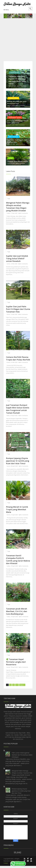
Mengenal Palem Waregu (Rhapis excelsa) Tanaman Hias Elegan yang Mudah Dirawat (18, 207)
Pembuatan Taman (15, 117)
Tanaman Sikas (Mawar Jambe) (17, 161)
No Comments (22, 86)
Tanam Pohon (13, 98)
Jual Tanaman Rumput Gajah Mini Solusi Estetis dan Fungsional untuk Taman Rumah (18, 409)
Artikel (11, 158)
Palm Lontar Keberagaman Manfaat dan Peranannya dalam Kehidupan (22, 755)
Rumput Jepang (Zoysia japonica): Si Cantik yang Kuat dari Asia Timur (18, 461)
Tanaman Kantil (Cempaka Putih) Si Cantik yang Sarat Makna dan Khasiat (18, 559)
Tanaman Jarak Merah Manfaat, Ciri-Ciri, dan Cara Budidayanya (17, 611)
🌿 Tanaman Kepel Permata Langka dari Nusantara (16, 662)
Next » (22, 685)
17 (17, 685)
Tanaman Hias (15, 72)
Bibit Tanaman (13, 137)
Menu (7, 10)
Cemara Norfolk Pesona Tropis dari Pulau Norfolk (18, 358)
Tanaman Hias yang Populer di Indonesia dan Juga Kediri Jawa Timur (17, 80)
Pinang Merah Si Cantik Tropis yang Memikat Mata (17, 509)
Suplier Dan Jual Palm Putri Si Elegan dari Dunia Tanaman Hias (18, 309)
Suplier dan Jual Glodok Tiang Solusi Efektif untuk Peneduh (17, 259)
